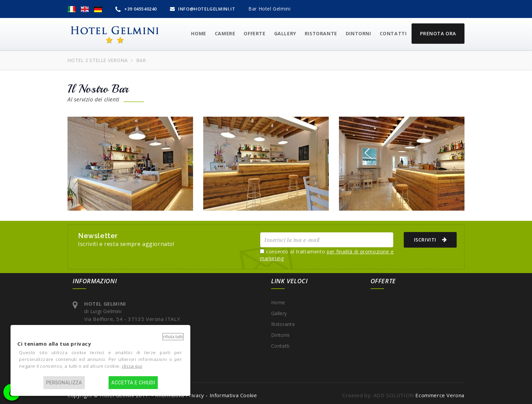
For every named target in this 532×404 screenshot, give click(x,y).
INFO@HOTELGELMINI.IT (203, 9)
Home (278, 302)
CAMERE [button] (225, 33)
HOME (198, 33)
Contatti (393, 33)
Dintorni (358, 33)
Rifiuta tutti (173, 337)
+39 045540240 (136, 9)
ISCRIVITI (427, 239)
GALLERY (285, 33)
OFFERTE (254, 33)
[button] (72, 9)
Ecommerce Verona (440, 395)
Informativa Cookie (233, 395)
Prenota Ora (438, 33)
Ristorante (321, 33)
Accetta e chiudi (133, 383)
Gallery (279, 313)
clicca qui (132, 366)
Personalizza (64, 383)
